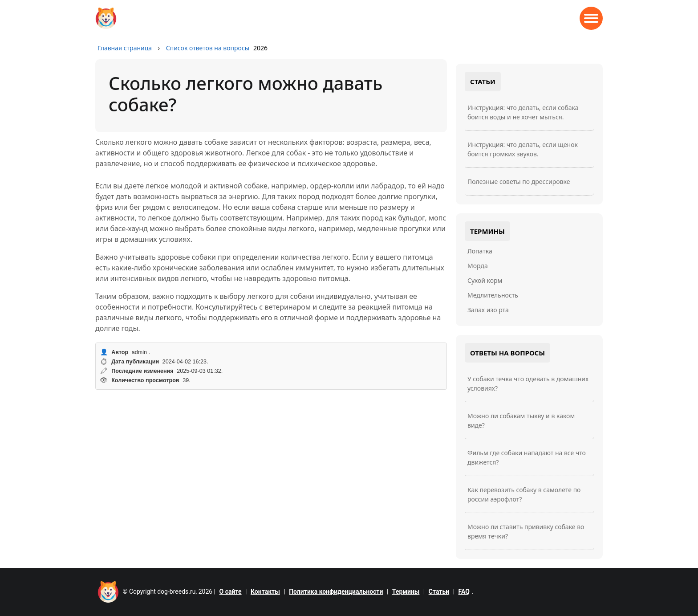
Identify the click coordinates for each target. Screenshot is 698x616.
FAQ (464, 592)
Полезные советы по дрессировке (519, 182)
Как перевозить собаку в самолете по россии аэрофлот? (524, 494)
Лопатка (480, 251)
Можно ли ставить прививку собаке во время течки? (526, 531)
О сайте (231, 592)
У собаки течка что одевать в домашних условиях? (528, 383)
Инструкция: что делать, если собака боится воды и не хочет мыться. (523, 112)
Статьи (439, 592)
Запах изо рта (488, 310)
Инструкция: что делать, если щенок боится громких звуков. (523, 149)
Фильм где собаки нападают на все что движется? (527, 457)
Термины (406, 592)
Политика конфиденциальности (336, 592)
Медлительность (493, 295)
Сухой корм (485, 280)
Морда (478, 266)
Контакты (265, 592)
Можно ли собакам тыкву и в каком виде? (521, 420)
